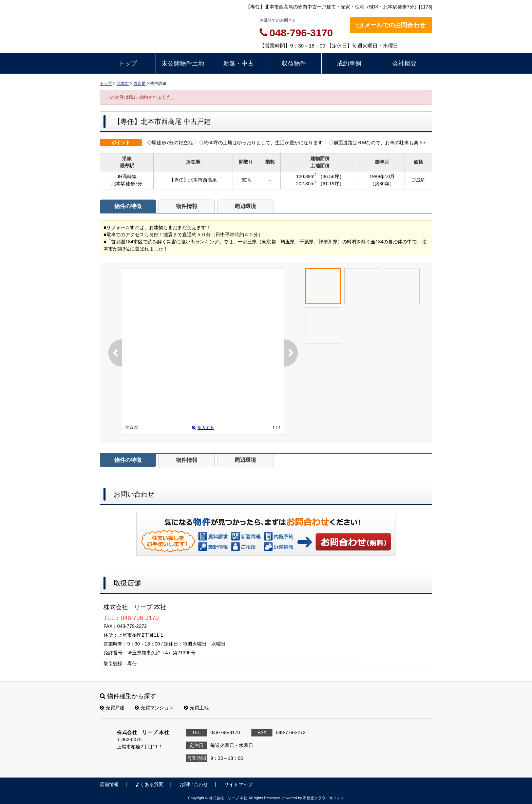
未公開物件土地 (183, 63)
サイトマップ (239, 784)
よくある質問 (149, 784)
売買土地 (196, 708)
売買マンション (154, 708)
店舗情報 (109, 784)
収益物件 (294, 63)
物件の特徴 (128, 206)
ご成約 (418, 180)
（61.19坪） (331, 184)
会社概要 (404, 63)
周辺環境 (245, 206)
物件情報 (187, 206)
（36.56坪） (331, 176)
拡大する (203, 428)
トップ (128, 63)
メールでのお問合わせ (391, 25)
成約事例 (349, 63)
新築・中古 (239, 63)
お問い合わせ (354, 542)
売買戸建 (112, 708)
